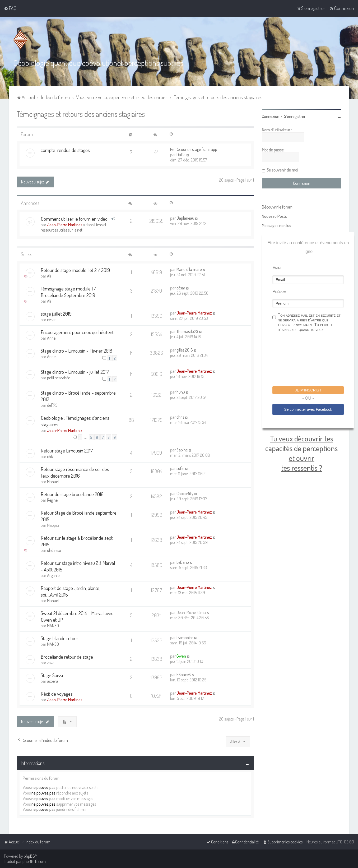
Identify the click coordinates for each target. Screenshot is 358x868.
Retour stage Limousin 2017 (67, 451)
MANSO (53, 626)
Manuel (53, 482)
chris (180, 417)
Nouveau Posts (274, 216)
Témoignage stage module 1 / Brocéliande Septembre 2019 (68, 292)
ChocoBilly (185, 493)
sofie (180, 468)
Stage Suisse (53, 675)
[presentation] (313, 360)
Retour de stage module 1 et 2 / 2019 (75, 270)
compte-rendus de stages (65, 150)
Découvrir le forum (277, 207)
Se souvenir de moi (282, 170)
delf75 (52, 405)
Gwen (181, 656)
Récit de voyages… (58, 694)
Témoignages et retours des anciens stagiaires (81, 114)
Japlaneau (185, 218)
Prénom (279, 291)
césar (181, 288)
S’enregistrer (295, 116)
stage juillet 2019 (56, 314)
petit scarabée (59, 378)
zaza (51, 663)
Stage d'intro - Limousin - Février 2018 (76, 351)
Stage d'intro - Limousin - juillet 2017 (75, 372)
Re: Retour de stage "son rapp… (195, 149)
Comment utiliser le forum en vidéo (74, 219)
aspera (53, 681)
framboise (185, 638)
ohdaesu (54, 550)
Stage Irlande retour (59, 638)
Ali (49, 276)
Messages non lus (276, 225)
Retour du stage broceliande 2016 (72, 494)
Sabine (182, 450)
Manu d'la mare (189, 269)
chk (50, 456)
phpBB (29, 856)
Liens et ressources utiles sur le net (74, 227)
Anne (51, 338)
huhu (181, 392)
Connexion (271, 116)
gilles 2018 (185, 350)
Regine (52, 500)
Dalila (181, 155)
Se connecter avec (308, 409)
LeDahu (183, 562)
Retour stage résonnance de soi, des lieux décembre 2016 (75, 472)
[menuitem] (10, 8)
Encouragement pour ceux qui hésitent (77, 332)
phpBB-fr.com (34, 861)
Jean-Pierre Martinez (65, 225)
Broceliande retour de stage (67, 657)
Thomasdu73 (187, 331)
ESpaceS (184, 675)
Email (277, 268)
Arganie (53, 575)
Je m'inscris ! (308, 390)
